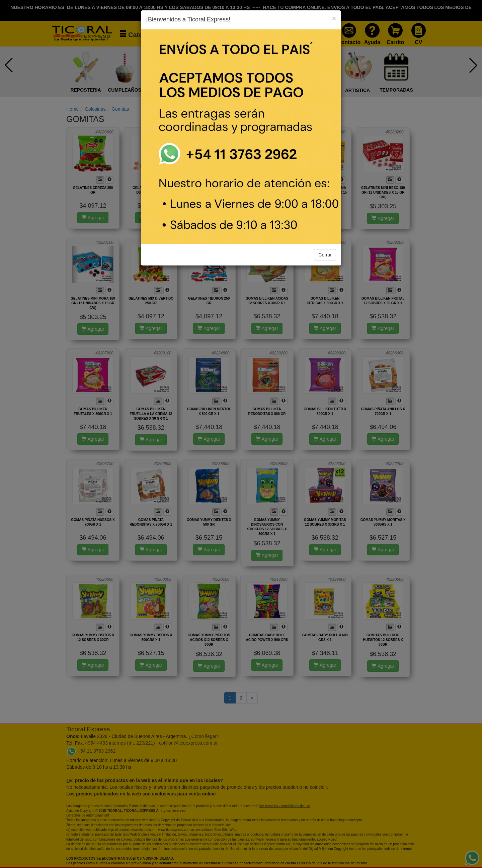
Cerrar (325, 255)
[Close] (334, 18)
